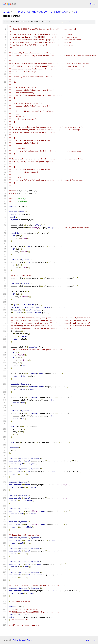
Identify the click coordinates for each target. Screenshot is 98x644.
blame (68, 22)
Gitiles (15, 640)
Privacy (22, 640)
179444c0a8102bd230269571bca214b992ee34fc (43, 12)
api (75, 12)
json (93, 640)
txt (87, 640)
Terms (29, 640)
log (61, 22)
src (14, 12)
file (54, 22)
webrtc (6, 12)
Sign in (93, 4)
